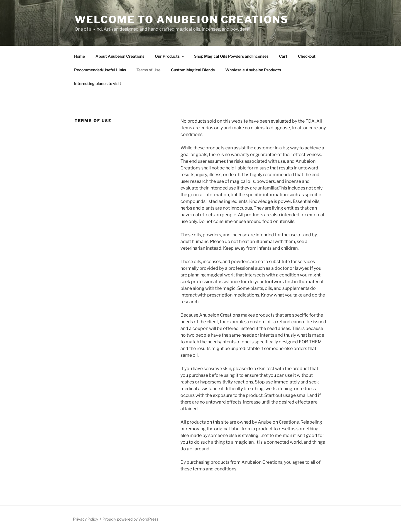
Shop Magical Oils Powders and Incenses (231, 56)
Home (80, 56)
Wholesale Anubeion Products (253, 70)
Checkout (307, 56)
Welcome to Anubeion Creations (182, 20)
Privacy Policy (85, 519)
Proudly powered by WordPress (130, 519)
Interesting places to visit (98, 83)
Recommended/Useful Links (100, 70)
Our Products (170, 56)
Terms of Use (148, 70)
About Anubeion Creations (120, 56)
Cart (283, 56)
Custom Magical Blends (193, 70)
